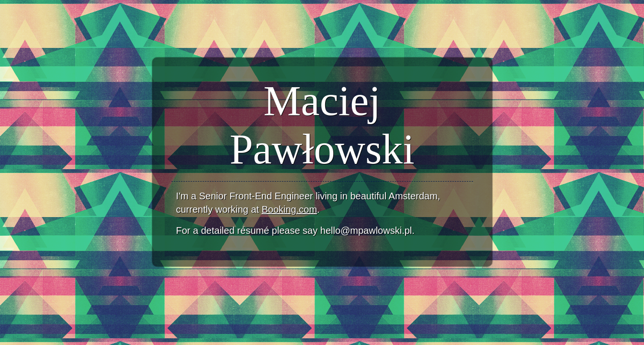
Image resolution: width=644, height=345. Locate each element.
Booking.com (289, 209)
